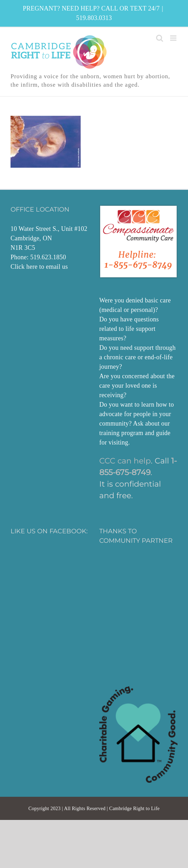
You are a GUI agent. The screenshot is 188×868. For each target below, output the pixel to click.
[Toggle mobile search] (160, 38)
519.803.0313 (94, 18)
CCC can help (125, 461)
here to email (43, 267)
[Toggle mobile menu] (174, 38)
